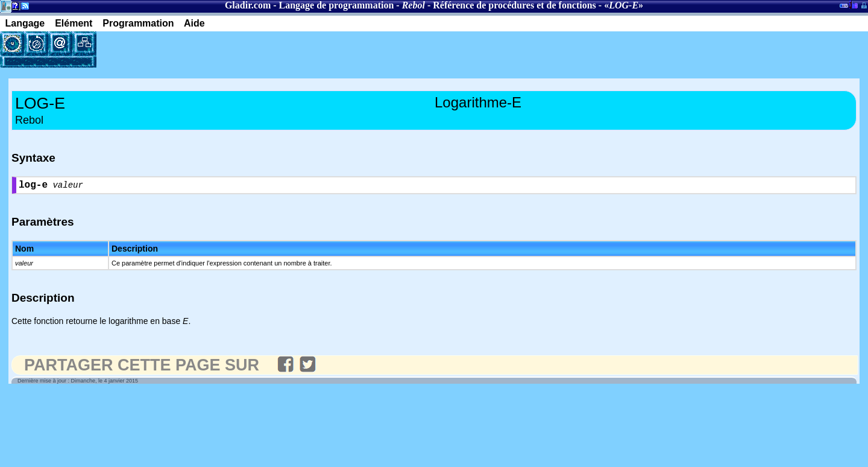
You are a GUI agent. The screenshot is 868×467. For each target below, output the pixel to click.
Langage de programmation (337, 5)
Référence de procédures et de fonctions (514, 5)
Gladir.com (248, 5)
